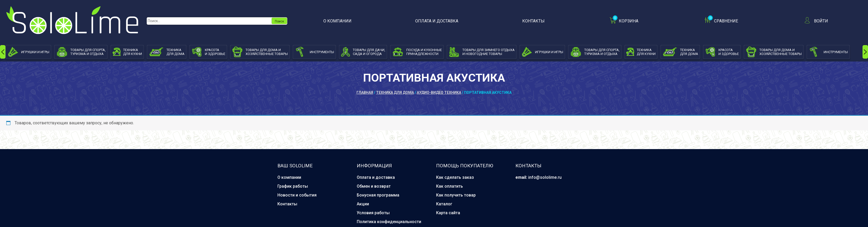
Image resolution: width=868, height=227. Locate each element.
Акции (363, 204)
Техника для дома (395, 93)
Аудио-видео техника (439, 93)
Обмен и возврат (374, 186)
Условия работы (373, 213)
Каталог (444, 204)
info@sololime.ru (545, 177)
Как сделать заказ (455, 177)
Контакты (533, 21)
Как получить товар (456, 195)
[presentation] (3, 52)
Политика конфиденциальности (389, 222)
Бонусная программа (378, 195)
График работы (293, 186)
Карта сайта (448, 213)
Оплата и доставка (437, 21)
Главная (365, 93)
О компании (337, 21)
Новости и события (297, 195)
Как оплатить (450, 186)
